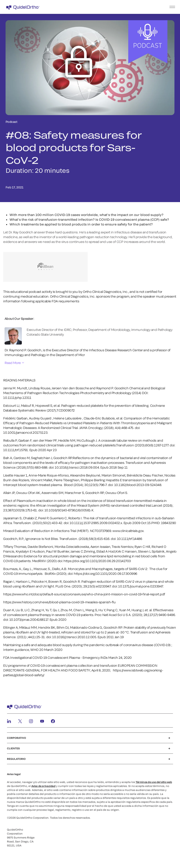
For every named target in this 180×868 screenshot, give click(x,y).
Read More (13, 363)
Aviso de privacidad (43, 786)
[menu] (114, 7)
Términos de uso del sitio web (154, 782)
